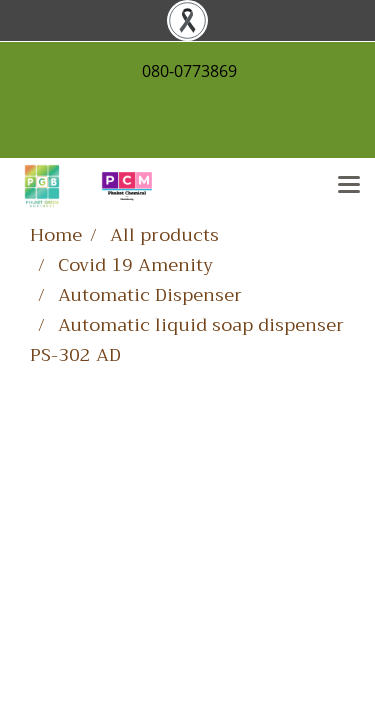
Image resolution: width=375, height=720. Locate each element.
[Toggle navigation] (349, 186)
